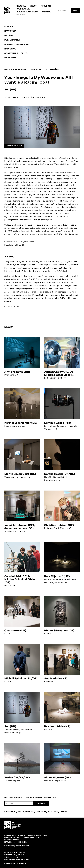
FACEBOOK (10, 812)
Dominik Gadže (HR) (58, 423)
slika (12, 265)
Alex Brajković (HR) (17, 372)
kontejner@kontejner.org (17, 846)
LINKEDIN (41, 812)
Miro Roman (10, 268)
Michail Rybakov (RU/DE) (21, 678)
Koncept (9, 26)
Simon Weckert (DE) (57, 777)
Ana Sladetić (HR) (56, 678)
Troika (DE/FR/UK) (17, 777)
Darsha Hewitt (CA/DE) (60, 474)
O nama (46, 12)
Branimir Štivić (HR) (57, 726)
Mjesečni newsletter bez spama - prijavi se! (30, 797)
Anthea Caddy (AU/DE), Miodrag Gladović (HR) (60, 373)
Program (21, 6)
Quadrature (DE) (15, 630)
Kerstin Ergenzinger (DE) (21, 423)
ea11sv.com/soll (12, 306)
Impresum (10, 58)
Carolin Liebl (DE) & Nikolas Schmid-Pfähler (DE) (20, 579)
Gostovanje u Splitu (16, 53)
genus (59, 286)
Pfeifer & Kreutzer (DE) (59, 630)
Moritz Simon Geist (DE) (20, 474)
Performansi (12, 40)
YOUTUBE (53, 812)
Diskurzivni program (17, 44)
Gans (49, 282)
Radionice (10, 49)
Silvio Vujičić (54, 268)
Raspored (10, 31)
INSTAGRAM (24, 812)
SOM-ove (23, 292)
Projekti (46, 6)
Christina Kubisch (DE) (59, 525)
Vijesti (34, 6)
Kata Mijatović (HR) (57, 576)
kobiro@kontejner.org (15, 863)
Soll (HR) (10, 726)
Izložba (9, 35)
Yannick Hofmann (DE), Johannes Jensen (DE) (20, 527)
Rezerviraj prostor (27, 12)
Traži (75, 10)
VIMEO (63, 812)
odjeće (17, 286)
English (20, 15)
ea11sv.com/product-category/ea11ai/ (22, 234)
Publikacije (23, 9)
